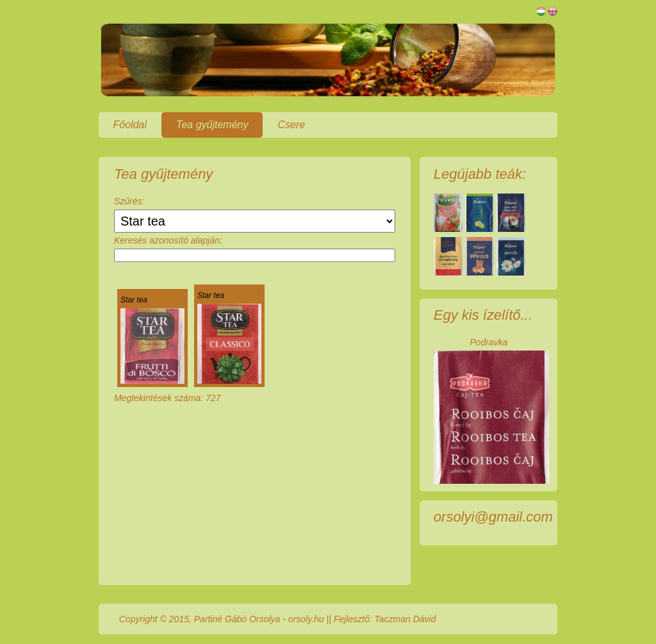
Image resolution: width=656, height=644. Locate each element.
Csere (291, 125)
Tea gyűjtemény (212, 125)
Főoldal (130, 125)
